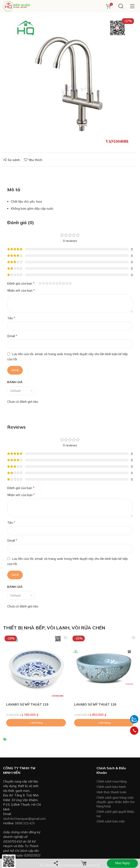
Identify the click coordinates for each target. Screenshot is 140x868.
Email (12, 336)
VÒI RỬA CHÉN (88, 628)
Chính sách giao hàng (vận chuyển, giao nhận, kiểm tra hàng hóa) (115, 802)
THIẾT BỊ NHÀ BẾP (24, 628)
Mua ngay (122, 863)
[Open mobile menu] (132, 6)
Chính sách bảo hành (111, 787)
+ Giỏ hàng (79, 142)
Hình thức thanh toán (111, 792)
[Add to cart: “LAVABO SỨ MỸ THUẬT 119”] (36, 723)
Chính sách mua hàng (112, 781)
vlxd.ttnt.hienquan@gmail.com (24, 819)
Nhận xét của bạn (21, 290)
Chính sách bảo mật (111, 821)
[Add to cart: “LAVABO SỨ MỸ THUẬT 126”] (104, 723)
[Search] (121, 6)
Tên (11, 318)
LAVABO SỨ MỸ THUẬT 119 (27, 705)
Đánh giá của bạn (21, 283)
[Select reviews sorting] (21, 391)
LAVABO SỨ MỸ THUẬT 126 (95, 705)
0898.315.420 (25, 823)
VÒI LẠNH (58, 628)
